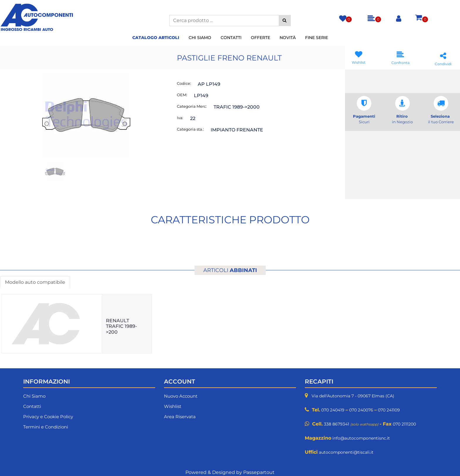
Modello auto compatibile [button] (35, 282)
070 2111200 (404, 424)
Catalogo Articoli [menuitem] (156, 38)
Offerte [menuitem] (261, 38)
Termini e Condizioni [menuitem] (46, 427)
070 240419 (333, 410)
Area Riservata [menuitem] (180, 417)
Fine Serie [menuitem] (317, 38)
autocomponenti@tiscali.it (346, 452)
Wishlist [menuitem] (173, 406)
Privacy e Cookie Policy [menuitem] (48, 417)
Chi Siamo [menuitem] (200, 38)
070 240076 (361, 410)
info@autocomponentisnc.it (361, 438)
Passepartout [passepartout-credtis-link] (259, 472)
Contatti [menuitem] (231, 38)
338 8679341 (336, 424)
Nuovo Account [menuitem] (181, 396)
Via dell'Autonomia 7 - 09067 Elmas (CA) (353, 396)
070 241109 (389, 410)
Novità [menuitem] (288, 38)
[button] (285, 21)
